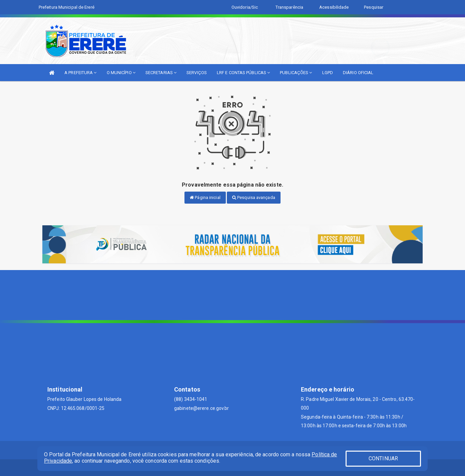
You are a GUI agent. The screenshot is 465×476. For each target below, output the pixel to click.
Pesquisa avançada (254, 197)
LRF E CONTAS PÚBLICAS (243, 73)
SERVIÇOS (197, 73)
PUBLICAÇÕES (296, 73)
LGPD (328, 73)
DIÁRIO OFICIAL (358, 73)
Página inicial (205, 197)
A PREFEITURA (80, 73)
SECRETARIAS (161, 73)
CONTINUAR (383, 458)
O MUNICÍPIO (121, 73)
